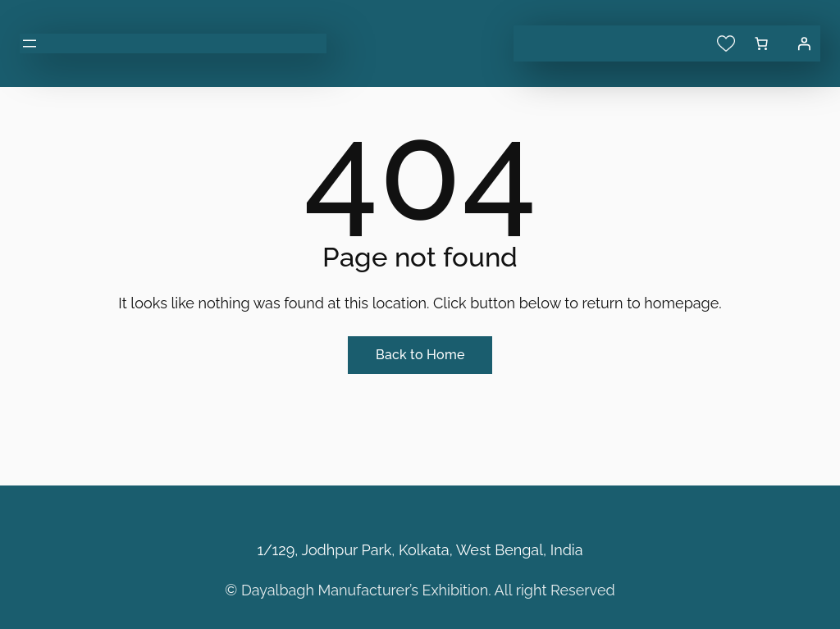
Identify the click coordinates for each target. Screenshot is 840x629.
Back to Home (420, 355)
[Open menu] (30, 43)
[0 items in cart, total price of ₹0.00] (761, 43)
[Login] (804, 43)
